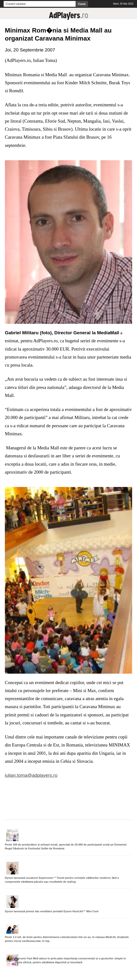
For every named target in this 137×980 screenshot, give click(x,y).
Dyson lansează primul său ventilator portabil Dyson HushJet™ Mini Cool (52, 911)
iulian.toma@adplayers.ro (31, 775)
